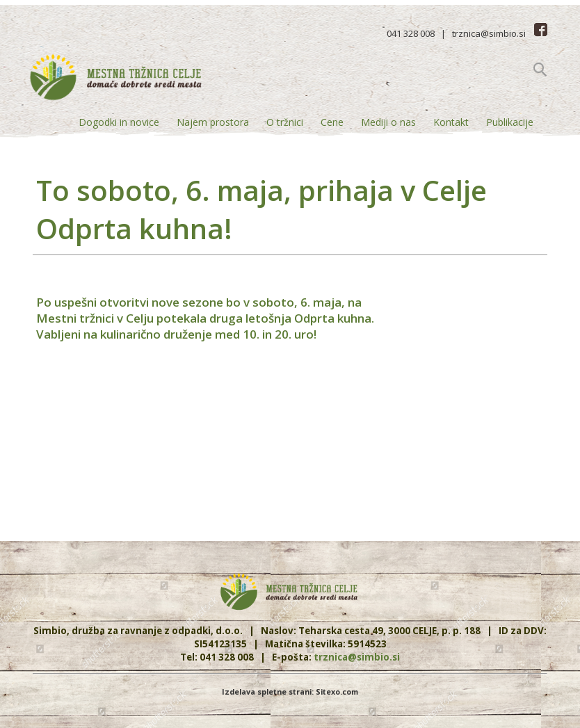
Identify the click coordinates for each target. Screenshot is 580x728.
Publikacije (510, 122)
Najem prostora (213, 122)
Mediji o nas (388, 122)
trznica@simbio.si (489, 33)
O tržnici (285, 122)
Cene (332, 122)
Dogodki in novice (119, 122)
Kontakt (451, 122)
